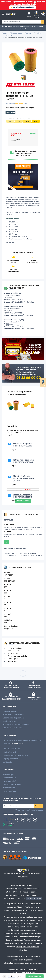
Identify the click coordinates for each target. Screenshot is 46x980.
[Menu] (3, 14)
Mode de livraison (10, 711)
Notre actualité (9, 781)
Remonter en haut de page (23, 674)
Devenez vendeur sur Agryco (15, 755)
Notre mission (9, 788)
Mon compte (8, 775)
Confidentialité (30, 889)
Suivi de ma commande (13, 715)
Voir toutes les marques (13, 728)
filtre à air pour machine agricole (22, 199)
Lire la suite (10, 242)
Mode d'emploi (9, 752)
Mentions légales (14, 889)
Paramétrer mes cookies (22, 885)
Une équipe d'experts (12, 784)
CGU (8, 892)
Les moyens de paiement (14, 718)
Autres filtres (12, 661)
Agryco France (33, 899)
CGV (15, 892)
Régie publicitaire (10, 759)
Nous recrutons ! (10, 791)
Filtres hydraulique (15, 648)
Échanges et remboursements (16, 725)
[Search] (21, 22)
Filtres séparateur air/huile (17, 656)
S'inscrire (38, 806)
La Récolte (7, 762)
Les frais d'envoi (10, 721)
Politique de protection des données (22, 895)
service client (32, 27)
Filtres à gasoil (13, 659)
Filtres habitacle (14, 651)
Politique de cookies (29, 892)
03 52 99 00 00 (9, 27)
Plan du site (9, 899)
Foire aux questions (11, 749)
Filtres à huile (13, 653)
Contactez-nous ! (10, 778)
